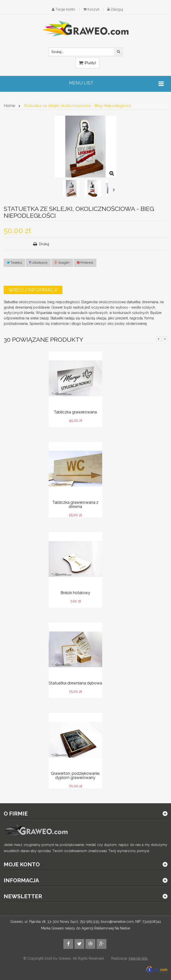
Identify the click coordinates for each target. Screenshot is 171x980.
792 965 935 (89, 922)
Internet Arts (138, 958)
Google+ (62, 263)
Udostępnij (38, 263)
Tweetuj (14, 263)
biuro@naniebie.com (117, 922)
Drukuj (44, 244)
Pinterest (85, 263)
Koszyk (93, 9)
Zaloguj (117, 9)
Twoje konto (65, 9)
